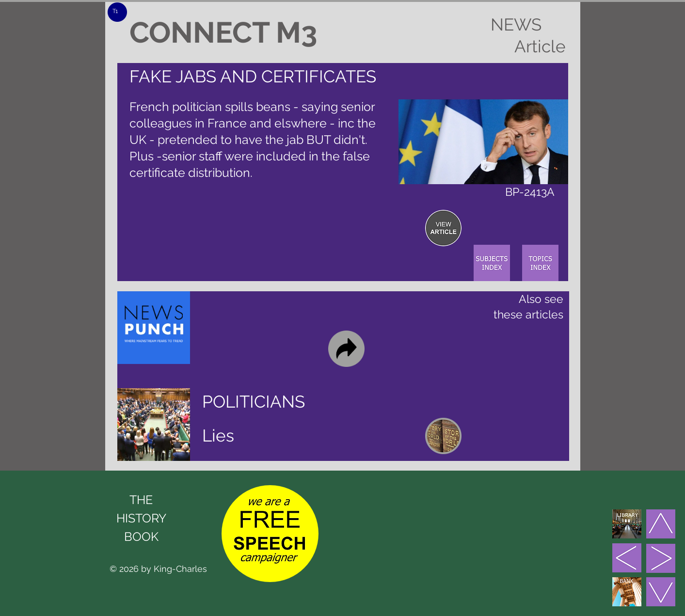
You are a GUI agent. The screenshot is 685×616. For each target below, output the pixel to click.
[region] (443, 228)
